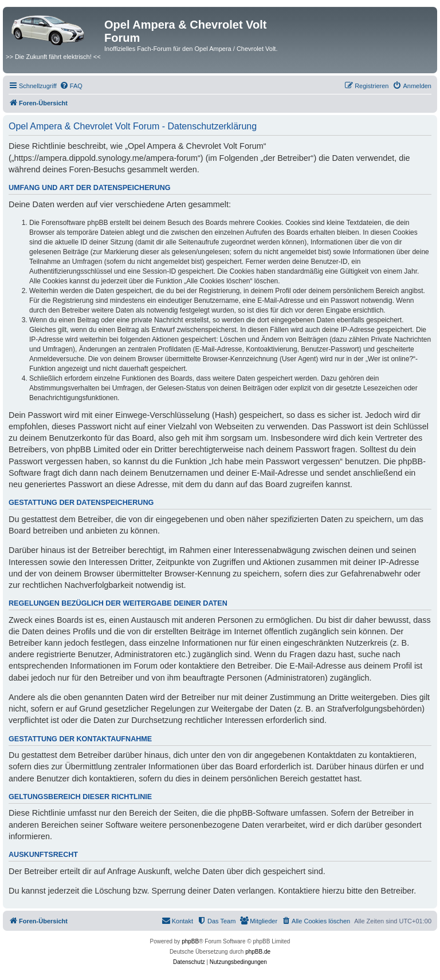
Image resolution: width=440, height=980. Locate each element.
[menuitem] (71, 86)
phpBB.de (258, 952)
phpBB (190, 941)
